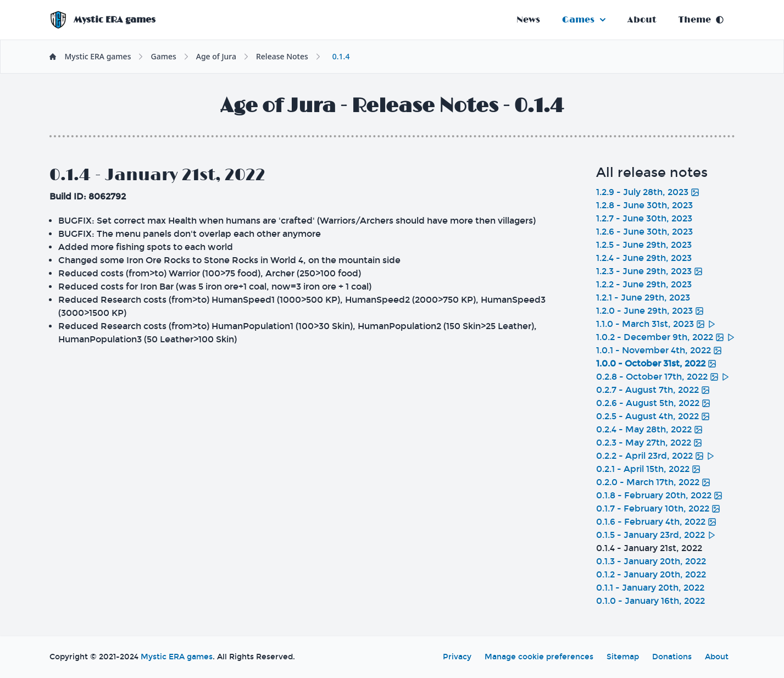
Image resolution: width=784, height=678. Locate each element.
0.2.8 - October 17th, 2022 (663, 377)
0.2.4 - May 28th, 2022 (649, 429)
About (642, 20)
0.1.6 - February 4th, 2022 (656, 522)
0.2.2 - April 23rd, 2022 (655, 456)
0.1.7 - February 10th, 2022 (658, 508)
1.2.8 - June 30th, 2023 (644, 205)
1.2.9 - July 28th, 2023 (648, 192)
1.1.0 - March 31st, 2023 (656, 324)
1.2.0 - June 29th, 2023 (650, 311)
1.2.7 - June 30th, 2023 (644, 218)
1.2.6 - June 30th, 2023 (644, 232)
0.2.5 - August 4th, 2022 (653, 416)
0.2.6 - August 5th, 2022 (653, 403)
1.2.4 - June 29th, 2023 (644, 258)
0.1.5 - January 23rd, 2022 (656, 535)
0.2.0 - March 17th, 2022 (653, 482)
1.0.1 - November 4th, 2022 (659, 350)
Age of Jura (216, 56)
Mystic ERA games (177, 657)
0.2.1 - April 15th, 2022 (648, 469)
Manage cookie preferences (539, 657)
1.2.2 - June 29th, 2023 (644, 284)
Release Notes (282, 56)
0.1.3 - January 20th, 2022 (651, 561)
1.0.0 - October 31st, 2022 (656, 363)
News (528, 20)
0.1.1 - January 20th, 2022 (650, 588)
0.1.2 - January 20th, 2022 (651, 574)
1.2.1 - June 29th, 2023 (643, 298)
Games (584, 20)
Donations (672, 657)
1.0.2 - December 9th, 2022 (666, 337)
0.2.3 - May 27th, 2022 (649, 443)
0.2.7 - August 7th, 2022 (653, 390)
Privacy (457, 657)
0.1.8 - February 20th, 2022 (659, 495)
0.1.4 (341, 56)
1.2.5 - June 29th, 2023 (644, 245)
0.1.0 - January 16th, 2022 (650, 601)
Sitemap (623, 657)
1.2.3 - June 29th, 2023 (649, 271)
